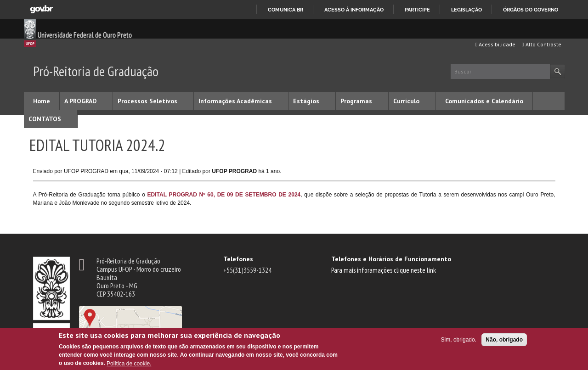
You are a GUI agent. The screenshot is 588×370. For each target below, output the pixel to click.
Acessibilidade (495, 44)
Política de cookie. (129, 364)
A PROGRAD (80, 101)
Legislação (466, 10)
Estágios (306, 101)
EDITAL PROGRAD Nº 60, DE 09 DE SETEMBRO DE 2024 (224, 195)
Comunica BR (286, 10)
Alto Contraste (541, 44)
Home (42, 101)
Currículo (406, 101)
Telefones (238, 259)
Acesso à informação (354, 10)
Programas (356, 101)
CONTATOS (45, 119)
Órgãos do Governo (531, 10)
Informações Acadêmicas (235, 101)
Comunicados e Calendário (484, 101)
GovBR (41, 9)
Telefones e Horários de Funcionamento (391, 259)
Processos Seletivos (147, 101)
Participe (417, 10)
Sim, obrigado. (459, 340)
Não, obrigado (504, 340)
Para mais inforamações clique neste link (384, 270)
